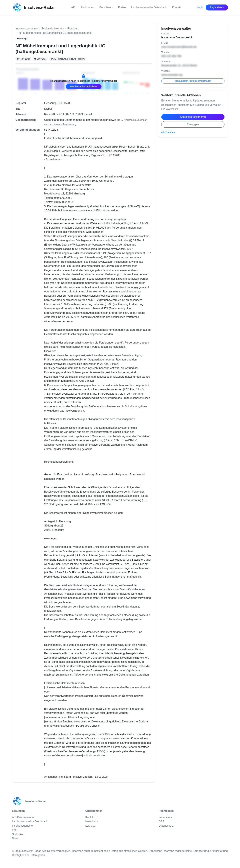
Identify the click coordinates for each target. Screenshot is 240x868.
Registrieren (217, 7)
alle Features (168, 132)
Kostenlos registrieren (193, 117)
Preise (122, 7)
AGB (161, 822)
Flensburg (73, 29)
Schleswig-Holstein (53, 29)
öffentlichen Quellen (135, 851)
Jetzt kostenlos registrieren (84, 87)
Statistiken (18, 834)
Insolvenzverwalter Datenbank (149, 7)
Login (200, 7)
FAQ (15, 830)
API (73, 7)
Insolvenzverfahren (27, 29)
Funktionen (87, 7)
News (15, 838)
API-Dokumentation (24, 817)
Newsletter (92, 822)
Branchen (105, 7)
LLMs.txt (90, 826)
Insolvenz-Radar (33, 7)
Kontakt (176, 7)
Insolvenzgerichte (22, 826)
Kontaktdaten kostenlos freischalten (193, 81)
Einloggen (193, 124)
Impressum (165, 817)
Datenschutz (166, 826)
